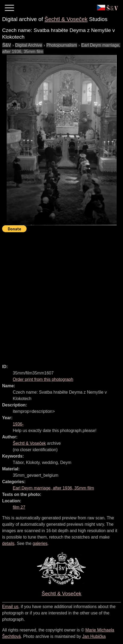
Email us (10, 607)
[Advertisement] (61, 296)
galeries (40, 543)
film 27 (19, 507)
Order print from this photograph (43, 379)
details (8, 543)
